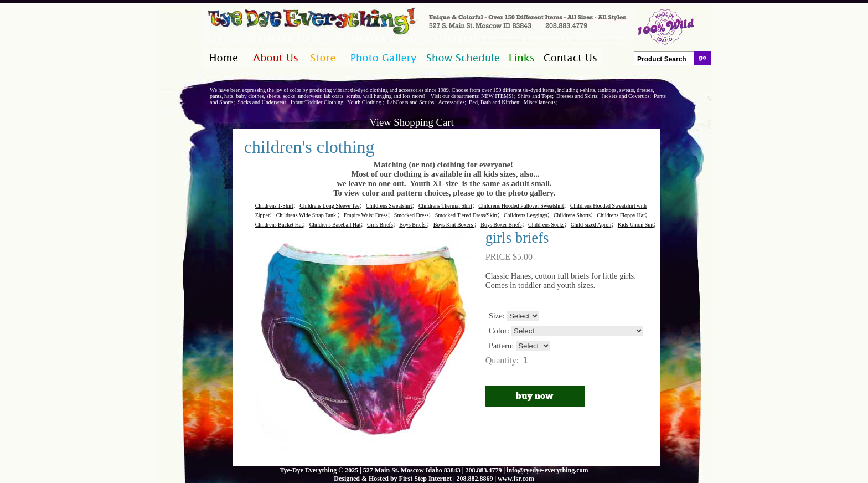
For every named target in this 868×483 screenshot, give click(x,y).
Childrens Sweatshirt (389, 206)
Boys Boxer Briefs (501, 225)
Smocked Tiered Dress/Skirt (466, 215)
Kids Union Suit (636, 225)
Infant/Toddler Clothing (317, 102)
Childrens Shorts (572, 215)
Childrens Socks (546, 225)
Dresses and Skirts (577, 96)
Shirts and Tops (535, 96)
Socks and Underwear (262, 102)
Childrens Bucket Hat (279, 225)
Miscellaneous (540, 102)
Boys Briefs (413, 225)
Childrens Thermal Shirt (445, 206)
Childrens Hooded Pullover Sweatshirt (521, 206)
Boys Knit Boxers (454, 225)
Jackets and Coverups (626, 96)
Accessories (451, 102)
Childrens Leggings (526, 215)
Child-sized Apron (591, 225)
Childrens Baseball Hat (335, 225)
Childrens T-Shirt (274, 206)
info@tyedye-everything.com (547, 470)
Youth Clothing (365, 102)
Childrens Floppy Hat (621, 215)
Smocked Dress (412, 215)
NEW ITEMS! (497, 96)
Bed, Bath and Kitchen (494, 102)
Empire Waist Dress (366, 215)
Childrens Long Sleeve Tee (329, 206)
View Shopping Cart (411, 122)
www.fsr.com (516, 479)
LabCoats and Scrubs (410, 102)
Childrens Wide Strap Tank (307, 215)
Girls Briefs (380, 225)
